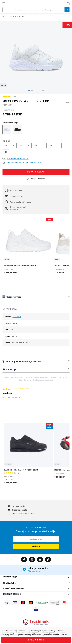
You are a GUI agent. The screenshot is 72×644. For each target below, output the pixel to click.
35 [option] (6, 152)
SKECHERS (17, 317)
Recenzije (11, 369)
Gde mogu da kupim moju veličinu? (24, 361)
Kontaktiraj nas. (16, 209)
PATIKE (22, 17)
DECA (5, 17)
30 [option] (28, 146)
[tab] (36, 297)
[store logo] (36, 3)
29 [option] (21, 146)
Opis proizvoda (14, 297)
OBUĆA (13, 17)
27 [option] (6, 146)
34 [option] (58, 146)
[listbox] (36, 149)
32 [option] (43, 146)
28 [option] (13, 146)
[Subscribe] (36, 547)
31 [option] (36, 146)
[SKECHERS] (68, 104)
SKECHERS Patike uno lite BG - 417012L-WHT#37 (21, 265)
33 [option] (51, 146)
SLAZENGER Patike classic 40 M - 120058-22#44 (21, 470)
